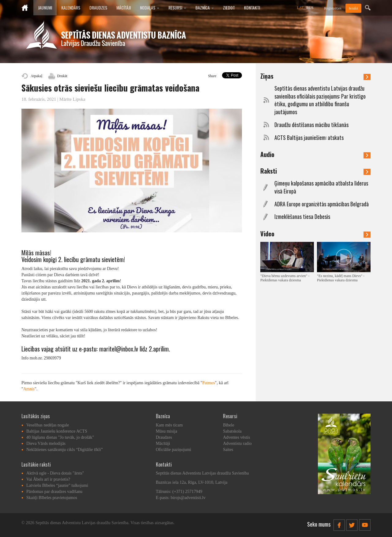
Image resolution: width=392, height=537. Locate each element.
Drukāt (62, 76)
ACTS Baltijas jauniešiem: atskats (309, 138)
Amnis (29, 389)
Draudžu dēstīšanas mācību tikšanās (311, 125)
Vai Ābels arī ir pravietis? (48, 479)
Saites (228, 450)
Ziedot (229, 8)
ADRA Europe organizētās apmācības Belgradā (322, 204)
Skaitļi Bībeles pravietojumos (52, 498)
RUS (310, 8)
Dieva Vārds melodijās (46, 443)
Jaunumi (45, 8)
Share (212, 76)
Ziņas (315, 76)
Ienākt (353, 8)
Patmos (209, 383)
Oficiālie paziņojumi (173, 450)
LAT (300, 8)
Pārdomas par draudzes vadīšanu (54, 492)
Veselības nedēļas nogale (48, 425)
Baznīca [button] (205, 8)
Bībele (229, 425)
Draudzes (98, 8)
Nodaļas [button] (150, 8)
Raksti (315, 171)
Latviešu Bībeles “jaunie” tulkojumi (57, 485)
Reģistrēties (333, 8)
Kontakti (252, 8)
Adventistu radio (237, 443)
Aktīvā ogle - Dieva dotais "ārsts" (55, 473)
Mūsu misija (167, 431)
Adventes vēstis (236, 437)
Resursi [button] (177, 8)
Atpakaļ (36, 76)
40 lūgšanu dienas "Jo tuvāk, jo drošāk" (60, 437)
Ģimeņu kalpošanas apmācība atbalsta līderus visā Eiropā (321, 187)
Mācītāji (124, 8)
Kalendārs (71, 8)
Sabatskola (232, 431)
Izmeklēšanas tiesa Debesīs (302, 217)
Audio (315, 154)
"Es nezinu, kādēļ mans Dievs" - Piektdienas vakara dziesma (341, 278)
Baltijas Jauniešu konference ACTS (57, 431)
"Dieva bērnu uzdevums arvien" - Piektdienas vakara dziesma (285, 278)
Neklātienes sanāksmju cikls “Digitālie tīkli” (65, 450)
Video (315, 234)
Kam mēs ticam (169, 425)
